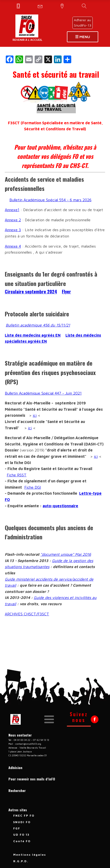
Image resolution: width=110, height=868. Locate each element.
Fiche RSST (17, 475)
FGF (17, 828)
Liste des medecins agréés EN (33, 335)
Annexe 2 (13, 220)
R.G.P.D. (21, 861)
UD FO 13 (21, 835)
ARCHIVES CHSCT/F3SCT (27, 614)
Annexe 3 (13, 230)
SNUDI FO (22, 822)
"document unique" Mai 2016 (66, 554)
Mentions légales (30, 855)
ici (35, 415)
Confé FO (22, 841)
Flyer (66, 291)
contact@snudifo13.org (28, 744)
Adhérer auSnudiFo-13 (83, 23)
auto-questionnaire (60, 506)
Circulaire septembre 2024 (31, 291)
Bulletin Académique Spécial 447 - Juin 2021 (43, 393)
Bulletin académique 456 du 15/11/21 (38, 325)
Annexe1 (12, 210)
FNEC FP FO (24, 816)
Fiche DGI (33, 487)
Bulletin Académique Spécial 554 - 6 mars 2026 (50, 200)
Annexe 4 (13, 246)
